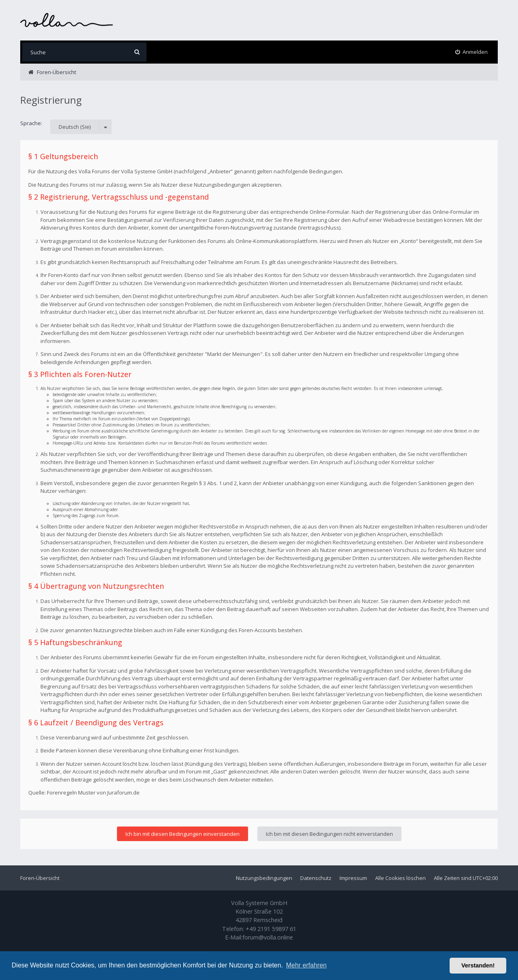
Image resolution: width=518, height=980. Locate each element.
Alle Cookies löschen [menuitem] (400, 878)
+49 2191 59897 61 (271, 929)
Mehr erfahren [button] (307, 965)
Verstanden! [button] (478, 965)
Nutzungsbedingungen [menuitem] (264, 878)
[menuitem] (472, 52)
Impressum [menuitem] (353, 878)
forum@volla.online (268, 937)
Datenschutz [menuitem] (316, 878)
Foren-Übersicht (40, 878)
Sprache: (31, 123)
